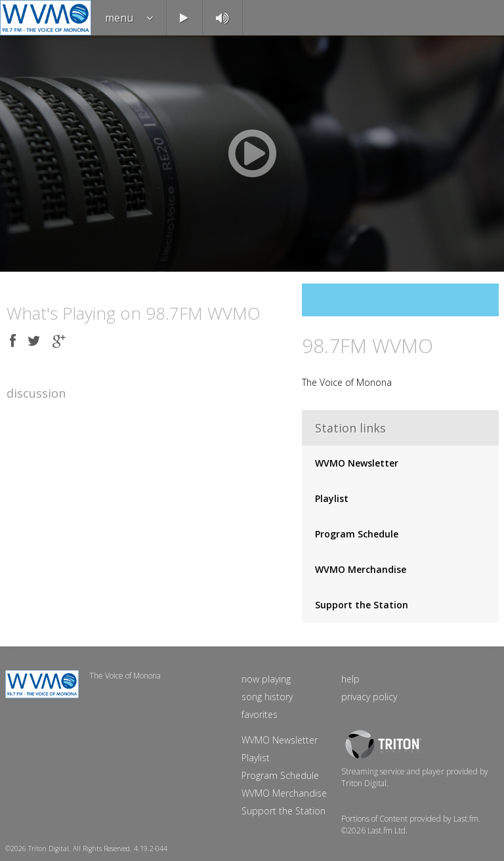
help (350, 679)
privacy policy (369, 697)
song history (267, 697)
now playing (266, 679)
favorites (260, 714)
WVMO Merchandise (361, 569)
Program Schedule (357, 534)
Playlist (332, 498)
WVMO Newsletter (357, 463)
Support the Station (362, 605)
